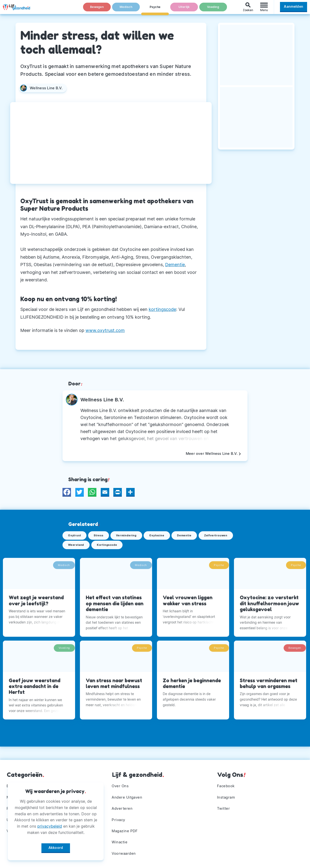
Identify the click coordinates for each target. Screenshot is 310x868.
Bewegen (97, 9)
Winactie (120, 841)
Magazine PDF (126, 829)
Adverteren (123, 805)
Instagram (227, 793)
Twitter (224, 805)
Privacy (119, 817)
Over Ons (121, 781)
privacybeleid (50, 824)
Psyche (155, 9)
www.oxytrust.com (105, 330)
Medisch (126, 9)
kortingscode (162, 309)
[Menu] (264, 9)
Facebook (227, 781)
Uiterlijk (184, 9)
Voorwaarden (125, 853)
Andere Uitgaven (128, 793)
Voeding (213, 9)
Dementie (175, 265)
